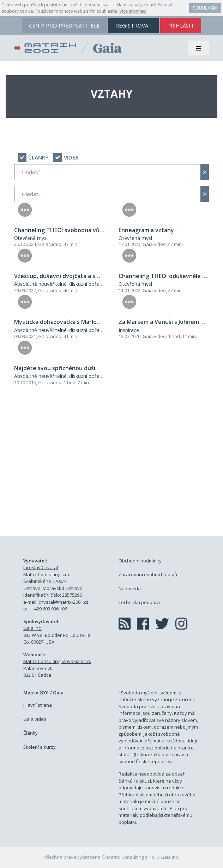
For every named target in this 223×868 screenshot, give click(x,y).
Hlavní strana (38, 705)
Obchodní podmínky (140, 561)
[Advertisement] (111, 469)
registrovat (134, 25)
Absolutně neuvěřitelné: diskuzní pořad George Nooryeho (80, 284)
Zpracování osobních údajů (148, 574)
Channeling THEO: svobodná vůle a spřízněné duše (83, 230)
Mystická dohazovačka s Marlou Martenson (73, 322)
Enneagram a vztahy (146, 230)
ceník (64, 25)
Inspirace (129, 330)
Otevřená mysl (31, 238)
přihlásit (181, 25)
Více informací (133, 11)
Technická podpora (139, 602)
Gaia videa (35, 719)
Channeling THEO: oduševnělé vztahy (170, 276)
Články (31, 733)
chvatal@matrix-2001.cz (64, 602)
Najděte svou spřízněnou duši (55, 368)
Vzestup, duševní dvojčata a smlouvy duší (71, 276)
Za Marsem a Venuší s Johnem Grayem (170, 322)
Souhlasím (205, 8)
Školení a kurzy (40, 747)
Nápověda (130, 589)
